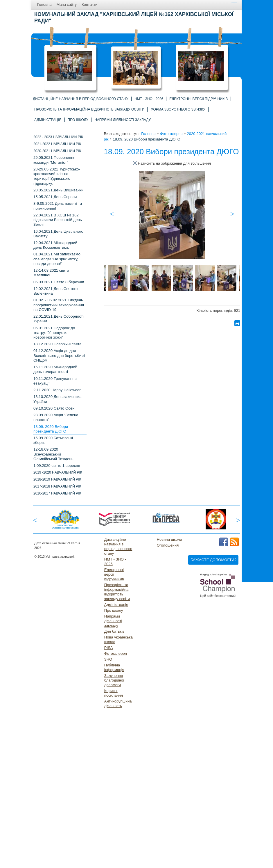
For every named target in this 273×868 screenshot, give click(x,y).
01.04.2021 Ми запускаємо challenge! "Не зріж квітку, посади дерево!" (57, 259)
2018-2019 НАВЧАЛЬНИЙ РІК (57, 479)
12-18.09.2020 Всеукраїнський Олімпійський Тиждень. (54, 454)
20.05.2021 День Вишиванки (58, 190)
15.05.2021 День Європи (55, 197)
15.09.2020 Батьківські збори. (53, 440)
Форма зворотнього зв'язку (178, 109)
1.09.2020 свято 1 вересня (57, 466)
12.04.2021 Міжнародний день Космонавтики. (55, 245)
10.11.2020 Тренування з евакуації (55, 381)
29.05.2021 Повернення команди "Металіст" (54, 160)
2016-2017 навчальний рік (57, 493)
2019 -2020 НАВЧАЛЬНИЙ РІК (58, 472)
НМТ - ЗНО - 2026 (149, 99)
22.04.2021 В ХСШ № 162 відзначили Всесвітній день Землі (58, 220)
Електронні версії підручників (199, 99)
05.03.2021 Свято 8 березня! (59, 282)
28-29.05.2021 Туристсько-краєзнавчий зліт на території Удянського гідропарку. (57, 176)
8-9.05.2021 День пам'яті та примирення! (58, 206)
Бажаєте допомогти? (213, 560)
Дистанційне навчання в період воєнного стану (81, 99)
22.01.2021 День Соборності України (59, 319)
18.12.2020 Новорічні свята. (58, 344)
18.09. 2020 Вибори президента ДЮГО (51, 429)
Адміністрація (48, 120)
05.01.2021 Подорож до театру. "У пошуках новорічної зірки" (54, 333)
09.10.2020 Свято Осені (54, 408)
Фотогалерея (171, 134)
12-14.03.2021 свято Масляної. (51, 273)
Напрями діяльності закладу (123, 120)
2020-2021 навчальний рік (57, 151)
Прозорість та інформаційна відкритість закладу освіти (89, 109)
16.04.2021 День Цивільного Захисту (58, 234)
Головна (148, 134)
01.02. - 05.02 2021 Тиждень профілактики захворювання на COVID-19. (59, 305)
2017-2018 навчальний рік (57, 486)
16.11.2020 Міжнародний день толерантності (55, 369)
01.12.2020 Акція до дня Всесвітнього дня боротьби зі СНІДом (59, 355)
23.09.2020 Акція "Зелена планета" (56, 417)
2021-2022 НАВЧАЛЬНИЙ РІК (57, 144)
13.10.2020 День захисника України (58, 399)
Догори (245, 865)
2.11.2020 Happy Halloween (58, 390)
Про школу (78, 120)
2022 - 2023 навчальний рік (58, 137)
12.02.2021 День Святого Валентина (55, 291)
